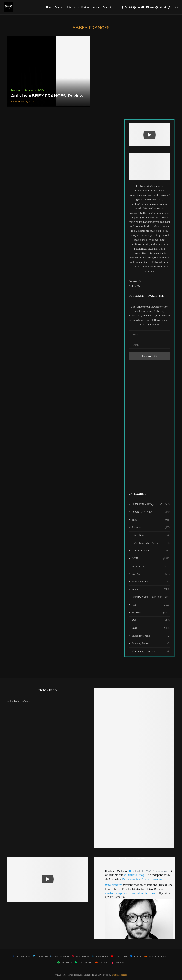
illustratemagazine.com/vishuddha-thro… (131, 893)
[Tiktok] (169, 7)
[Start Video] (149, 135)
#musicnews (114, 885)
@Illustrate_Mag (142, 871)
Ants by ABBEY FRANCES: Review (47, 96)
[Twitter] (126, 7)
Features (60, 7)
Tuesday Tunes (151, 644)
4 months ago (160, 871)
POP (151, 605)
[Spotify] (157, 7)
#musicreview (131, 879)
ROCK (151, 628)
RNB (151, 620)
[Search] (177, 7)
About (96, 7)
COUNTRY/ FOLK (151, 512)
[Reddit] (165, 7)
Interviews (73, 7)
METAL (151, 574)
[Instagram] (130, 7)
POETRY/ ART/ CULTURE (151, 597)
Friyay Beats (151, 535)
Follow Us (134, 286)
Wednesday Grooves (151, 651)
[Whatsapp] (161, 7)
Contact (107, 7)
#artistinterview (152, 879)
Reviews (86, 7)
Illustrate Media (119, 975)
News (49, 7)
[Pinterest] (135, 7)
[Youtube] (143, 7)
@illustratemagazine (19, 701)
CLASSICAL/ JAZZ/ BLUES (151, 504)
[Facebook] (123, 7)
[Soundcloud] (152, 7)
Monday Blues (151, 582)
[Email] (147, 7)
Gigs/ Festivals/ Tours (151, 543)
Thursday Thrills (151, 636)
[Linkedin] (139, 7)
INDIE (151, 559)
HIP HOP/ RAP (151, 551)
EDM (151, 520)
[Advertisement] (149, 428)
